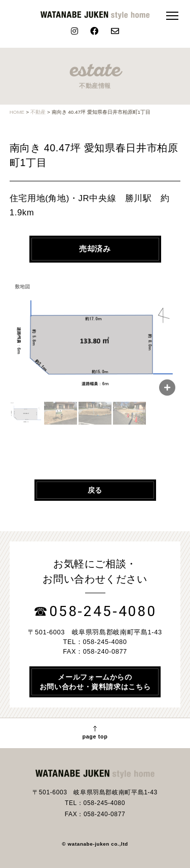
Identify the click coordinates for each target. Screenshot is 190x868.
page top (95, 733)
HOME (17, 112)
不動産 (38, 112)
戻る (95, 490)
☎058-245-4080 (95, 611)
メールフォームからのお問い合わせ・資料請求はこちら (95, 682)
